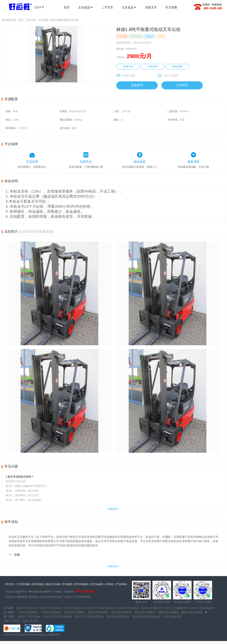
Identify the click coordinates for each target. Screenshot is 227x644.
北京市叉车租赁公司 (118, 617)
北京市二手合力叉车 (27, 608)
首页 (67, 7)
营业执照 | (11, 597)
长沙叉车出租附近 (98, 612)
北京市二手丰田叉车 (128, 608)
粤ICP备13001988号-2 (41, 592)
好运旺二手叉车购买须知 (77, 597)
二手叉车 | (9, 584)
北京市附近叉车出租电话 (146, 617)
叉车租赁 (86, 8)
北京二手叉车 (30, 621)
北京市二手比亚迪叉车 (202, 608)
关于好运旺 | (97, 584)
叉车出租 (31, 20)
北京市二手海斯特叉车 (176, 608)
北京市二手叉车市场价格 (58, 617)
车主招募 (171, 7)
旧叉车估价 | (38, 584)
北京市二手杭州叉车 (51, 608)
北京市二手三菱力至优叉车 (101, 608)
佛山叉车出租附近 (145, 612)
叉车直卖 (129, 8)
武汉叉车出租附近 (122, 612)
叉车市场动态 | (82, 584)
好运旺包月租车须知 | (52, 597)
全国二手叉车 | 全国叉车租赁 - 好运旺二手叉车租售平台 (18, 6)
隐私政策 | (22, 597)
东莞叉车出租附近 (75, 612)
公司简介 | (110, 584)
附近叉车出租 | (54, 584)
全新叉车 (151, 7)
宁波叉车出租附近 (51, 612)
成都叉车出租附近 (168, 612)
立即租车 (182, 85)
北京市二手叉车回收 (29, 617)
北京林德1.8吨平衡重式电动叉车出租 (58, 20)
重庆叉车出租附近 (192, 612)
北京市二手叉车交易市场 (89, 617)
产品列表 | (122, 584)
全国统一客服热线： (213, 5)
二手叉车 (107, 7)
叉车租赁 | (68, 584)
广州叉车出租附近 (28, 612)
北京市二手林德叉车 (152, 608)
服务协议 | (34, 597)
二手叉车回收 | (23, 584)
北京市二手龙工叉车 (74, 608)
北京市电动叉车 (172, 617)
